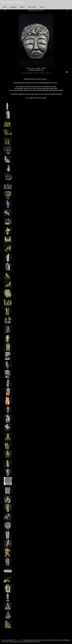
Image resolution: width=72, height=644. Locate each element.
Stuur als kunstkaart (36, 73)
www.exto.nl (18, 640)
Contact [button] (43, 7)
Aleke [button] (5, 7)
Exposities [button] (14, 7)
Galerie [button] (23, 7)
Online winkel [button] (32, 7)
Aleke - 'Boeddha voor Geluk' (12, 2)
